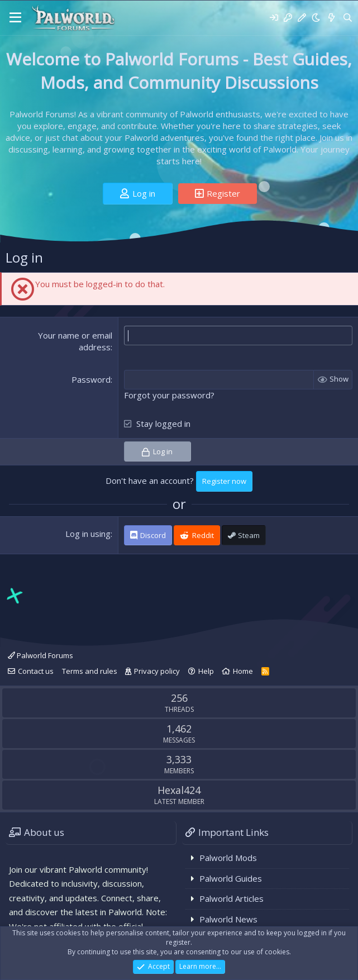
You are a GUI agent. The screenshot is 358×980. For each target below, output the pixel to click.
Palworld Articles (231, 898)
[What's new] (331, 18)
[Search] (348, 18)
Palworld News (228, 919)
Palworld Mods (228, 858)
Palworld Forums (40, 655)
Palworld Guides (231, 878)
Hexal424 (179, 790)
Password (91, 379)
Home (243, 671)
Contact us (36, 671)
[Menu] (15, 18)
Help (206, 671)
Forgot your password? (169, 395)
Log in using (88, 534)
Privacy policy (157, 671)
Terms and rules (90, 671)
